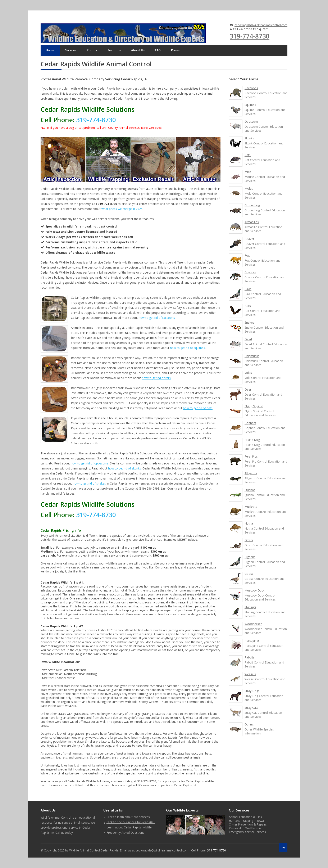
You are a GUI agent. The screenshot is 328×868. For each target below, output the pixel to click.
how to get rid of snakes (89, 483)
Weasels (250, 674)
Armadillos (252, 222)
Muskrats (251, 507)
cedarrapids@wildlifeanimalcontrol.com (261, 25)
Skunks (249, 138)
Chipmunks (252, 356)
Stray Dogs (252, 691)
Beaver (249, 239)
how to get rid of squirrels (188, 348)
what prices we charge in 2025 (122, 209)
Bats (248, 306)
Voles (248, 373)
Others (249, 724)
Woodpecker (253, 624)
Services (71, 50)
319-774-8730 (250, 36)
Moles (249, 188)
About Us (138, 50)
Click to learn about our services (128, 817)
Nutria (249, 523)
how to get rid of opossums (90, 463)
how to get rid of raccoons (157, 318)
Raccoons (251, 88)
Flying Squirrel (254, 406)
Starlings (250, 607)
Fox (247, 255)
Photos (92, 50)
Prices (175, 50)
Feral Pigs (251, 456)
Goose (249, 574)
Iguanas (250, 490)
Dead (248, 339)
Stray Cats (251, 708)
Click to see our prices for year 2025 (131, 822)
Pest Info (114, 50)
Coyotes (250, 272)
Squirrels (250, 105)
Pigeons (250, 557)
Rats (248, 155)
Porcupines (252, 641)
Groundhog (252, 205)
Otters (249, 540)
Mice (248, 172)
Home (50, 50)
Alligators (251, 473)
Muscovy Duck (254, 590)
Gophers (250, 423)
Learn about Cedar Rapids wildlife (129, 827)
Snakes (249, 322)
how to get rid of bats (198, 408)
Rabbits (250, 657)
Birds (248, 289)
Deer (248, 389)
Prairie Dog (252, 440)
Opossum (251, 122)
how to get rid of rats (156, 378)
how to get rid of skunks (125, 468)
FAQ (158, 50)
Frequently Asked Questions (125, 833)
